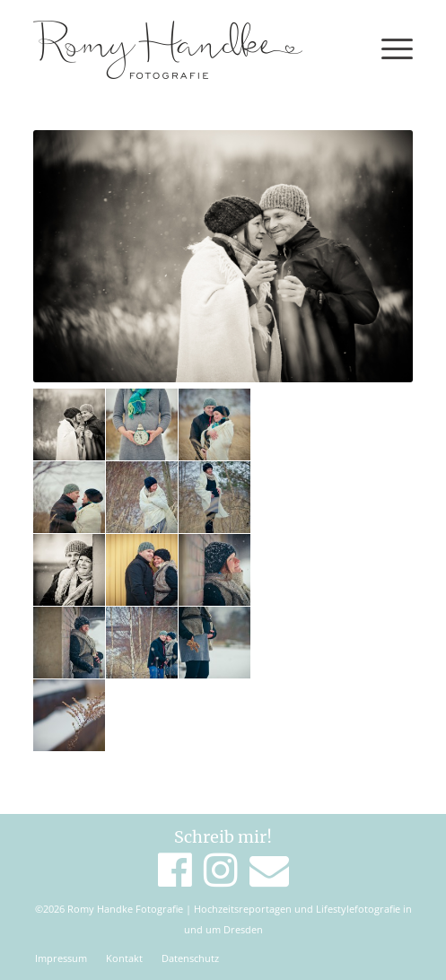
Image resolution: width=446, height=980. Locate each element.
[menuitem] (61, 958)
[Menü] (388, 49)
